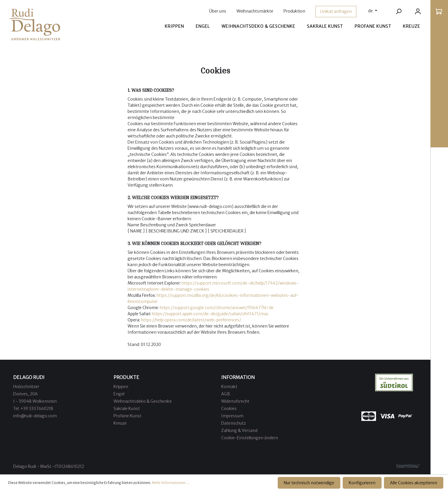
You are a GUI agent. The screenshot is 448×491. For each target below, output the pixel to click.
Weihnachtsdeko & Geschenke (143, 401)
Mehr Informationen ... (171, 483)
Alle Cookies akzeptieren (414, 483)
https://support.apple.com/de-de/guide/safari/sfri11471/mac (210, 314)
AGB (226, 394)
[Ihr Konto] (418, 11)
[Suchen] (399, 11)
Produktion (294, 11)
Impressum (232, 416)
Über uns (218, 11)
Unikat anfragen (336, 11)
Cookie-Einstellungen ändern (250, 438)
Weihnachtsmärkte (255, 11)
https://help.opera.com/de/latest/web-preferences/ (192, 320)
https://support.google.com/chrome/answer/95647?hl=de (217, 308)
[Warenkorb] (439, 11)
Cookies (229, 409)
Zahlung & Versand (239, 430)
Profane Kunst (127, 416)
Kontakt (229, 387)
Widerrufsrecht (235, 401)
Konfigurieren (362, 483)
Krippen (121, 387)
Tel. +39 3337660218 (33, 409)
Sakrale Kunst (127, 409)
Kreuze (120, 423)
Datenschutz (234, 423)
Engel (119, 394)
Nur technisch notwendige (309, 483)
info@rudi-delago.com (35, 416)
